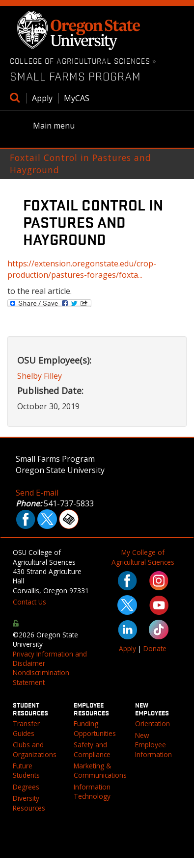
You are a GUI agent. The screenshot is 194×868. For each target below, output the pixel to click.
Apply (42, 98)
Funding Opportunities (95, 728)
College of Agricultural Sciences (80, 60)
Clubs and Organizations (35, 749)
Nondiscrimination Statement (41, 677)
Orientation (152, 723)
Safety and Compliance (92, 749)
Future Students (26, 770)
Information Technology (92, 791)
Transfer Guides (26, 728)
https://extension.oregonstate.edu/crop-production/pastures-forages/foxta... (82, 269)
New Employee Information (153, 745)
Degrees (26, 787)
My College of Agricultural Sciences (143, 557)
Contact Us (29, 602)
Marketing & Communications (100, 770)
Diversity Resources (29, 803)
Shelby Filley (40, 376)
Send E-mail (37, 493)
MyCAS (77, 98)
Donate (155, 648)
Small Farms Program (75, 76)
